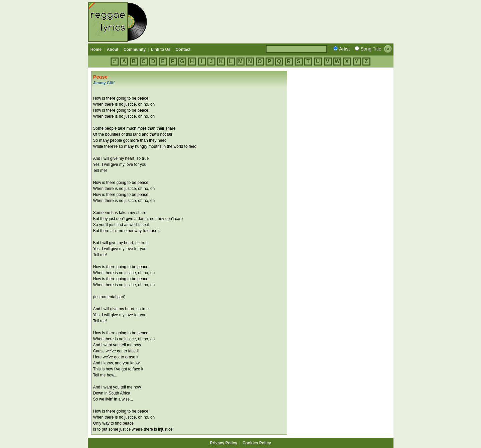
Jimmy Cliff (104, 83)
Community (135, 49)
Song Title (371, 49)
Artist (344, 49)
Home (96, 49)
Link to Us (161, 49)
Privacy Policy (224, 443)
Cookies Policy (257, 443)
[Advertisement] (272, 22)
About (113, 49)
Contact (183, 49)
